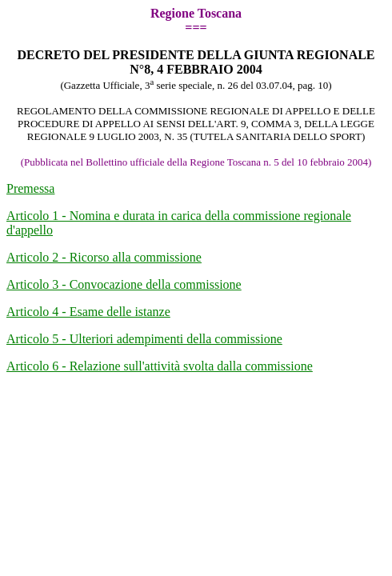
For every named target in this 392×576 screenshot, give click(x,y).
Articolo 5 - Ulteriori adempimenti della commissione (144, 339)
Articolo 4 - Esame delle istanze (88, 312)
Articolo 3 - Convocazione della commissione (124, 284)
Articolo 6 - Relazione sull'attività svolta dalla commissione (160, 366)
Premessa (30, 188)
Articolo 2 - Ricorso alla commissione (104, 257)
